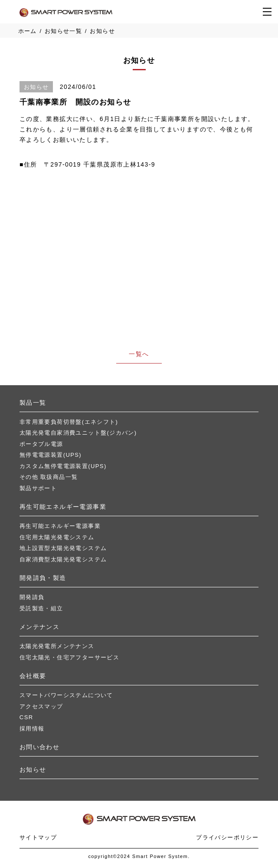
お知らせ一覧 (63, 31)
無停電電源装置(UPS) (51, 455)
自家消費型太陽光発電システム (63, 559)
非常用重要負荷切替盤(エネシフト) (69, 422)
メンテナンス (39, 627)
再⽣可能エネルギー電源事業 (63, 507)
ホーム (28, 31)
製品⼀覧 (33, 403)
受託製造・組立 (41, 608)
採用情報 (32, 729)
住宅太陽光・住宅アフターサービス (69, 657)
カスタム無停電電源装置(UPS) (63, 466)
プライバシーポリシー (227, 837)
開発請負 (32, 597)
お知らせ (33, 770)
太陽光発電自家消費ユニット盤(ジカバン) (78, 433)
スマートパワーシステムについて (66, 695)
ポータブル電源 (41, 444)
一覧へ (139, 354)
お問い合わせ (39, 747)
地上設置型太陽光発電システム (63, 548)
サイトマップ (38, 837)
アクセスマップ (41, 706)
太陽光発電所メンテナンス (57, 646)
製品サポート (38, 488)
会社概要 (33, 676)
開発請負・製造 (43, 578)
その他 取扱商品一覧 (49, 477)
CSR (26, 717)
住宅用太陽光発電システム (57, 537)
